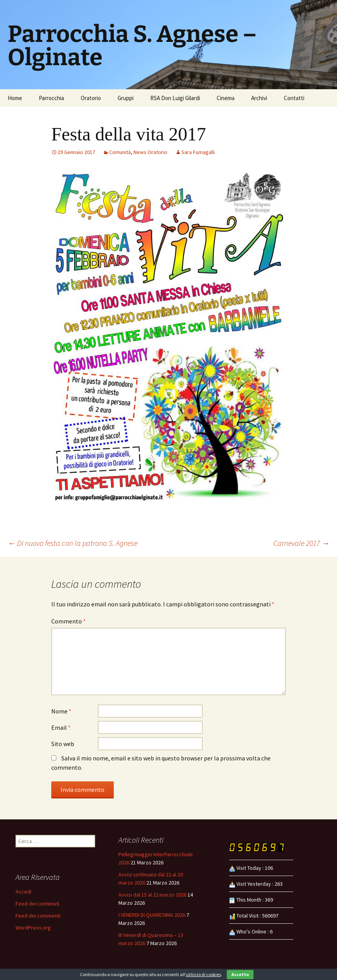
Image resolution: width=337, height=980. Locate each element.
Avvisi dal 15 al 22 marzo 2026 (152, 895)
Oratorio (91, 98)
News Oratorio (150, 152)
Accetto (240, 974)
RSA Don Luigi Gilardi (175, 98)
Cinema (226, 98)
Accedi (23, 892)
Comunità (120, 152)
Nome (61, 711)
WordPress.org (33, 928)
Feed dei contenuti (37, 904)
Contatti (294, 98)
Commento (69, 621)
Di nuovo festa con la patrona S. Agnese (73, 543)
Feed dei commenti (38, 916)
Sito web (63, 744)
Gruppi (126, 98)
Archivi (259, 98)
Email (61, 727)
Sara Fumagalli (198, 152)
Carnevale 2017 (301, 543)
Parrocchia (51, 98)
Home (15, 98)
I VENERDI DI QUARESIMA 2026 (152, 915)
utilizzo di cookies (203, 974)
